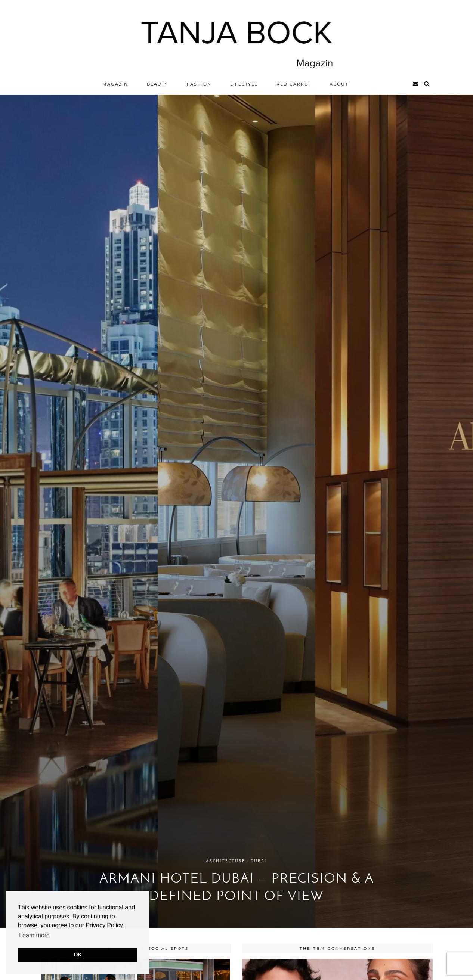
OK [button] (78, 955)
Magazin (115, 84)
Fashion (199, 84)
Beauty (157, 84)
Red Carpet (294, 84)
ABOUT (339, 84)
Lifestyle (244, 84)
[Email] (416, 84)
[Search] (427, 84)
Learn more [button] (34, 935)
